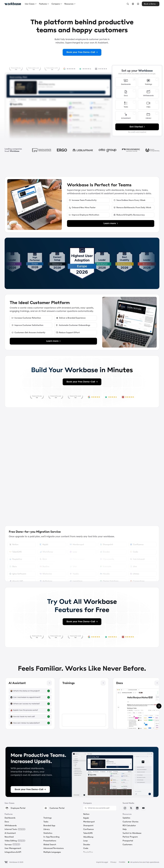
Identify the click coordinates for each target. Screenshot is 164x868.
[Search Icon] (128, 4)
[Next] (159, 706)
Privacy (113, 862)
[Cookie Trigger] (122, 862)
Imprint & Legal (102, 862)
